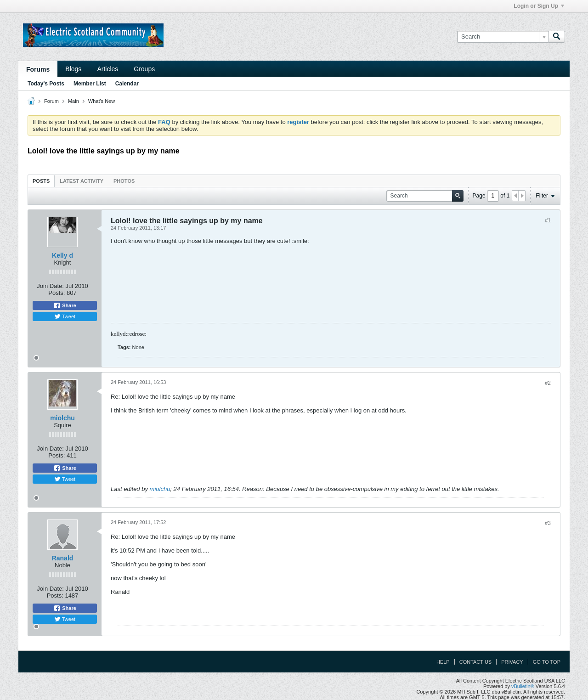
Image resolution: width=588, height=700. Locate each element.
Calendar (127, 84)
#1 (548, 220)
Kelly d (62, 255)
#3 (548, 523)
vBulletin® (523, 686)
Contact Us (476, 662)
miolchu (62, 418)
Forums (38, 69)
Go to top (547, 662)
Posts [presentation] (41, 181)
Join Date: (50, 286)
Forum (51, 101)
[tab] (41, 181)
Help (443, 662)
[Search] (503, 37)
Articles (107, 69)
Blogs (73, 69)
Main (73, 101)
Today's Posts (46, 84)
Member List (90, 84)
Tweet (65, 316)
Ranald (63, 558)
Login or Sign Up (539, 6)
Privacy (512, 662)
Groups (144, 69)
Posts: (57, 293)
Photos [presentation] (124, 181)
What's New (102, 101)
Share (65, 305)
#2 (548, 383)
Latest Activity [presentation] (82, 181)
